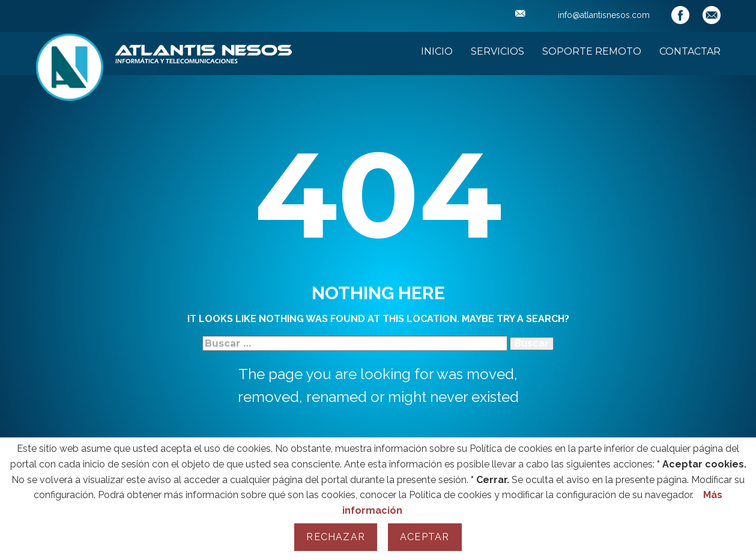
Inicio (437, 51)
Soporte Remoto (592, 51)
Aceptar (425, 537)
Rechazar (336, 537)
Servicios (497, 51)
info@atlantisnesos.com (582, 15)
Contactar (690, 51)
